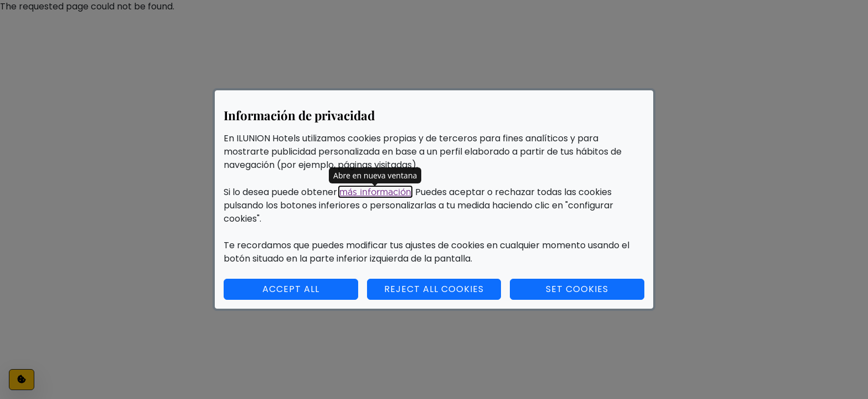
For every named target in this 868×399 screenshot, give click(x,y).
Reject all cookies (434, 289)
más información (375, 192)
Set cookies (595, 289)
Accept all (291, 289)
